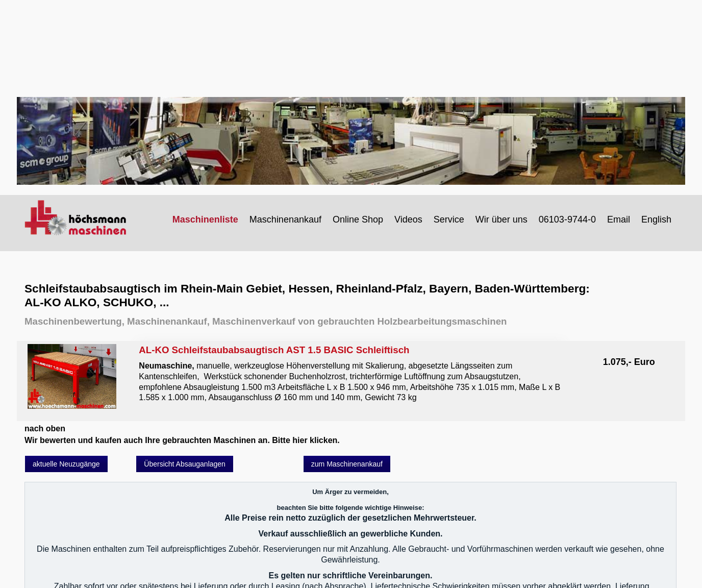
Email (619, 219)
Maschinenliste (205, 219)
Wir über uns (502, 219)
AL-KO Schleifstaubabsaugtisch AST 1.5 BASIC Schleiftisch (350, 374)
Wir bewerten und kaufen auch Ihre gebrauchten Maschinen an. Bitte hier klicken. (182, 440)
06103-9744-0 (567, 219)
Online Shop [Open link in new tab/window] (358, 219)
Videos (408, 219)
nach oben (45, 428)
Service (449, 219)
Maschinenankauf (285, 219)
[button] (66, 464)
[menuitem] (206, 219)
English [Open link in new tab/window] (656, 219)
